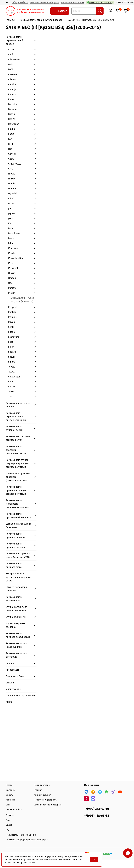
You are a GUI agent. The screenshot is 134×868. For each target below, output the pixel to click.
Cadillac (13, 84)
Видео (9, 825)
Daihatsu (13, 104)
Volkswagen (14, 377)
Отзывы (10, 815)
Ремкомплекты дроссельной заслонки (18, 516)
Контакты (10, 800)
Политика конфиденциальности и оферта (27, 840)
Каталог (60, 11)
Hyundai (13, 194)
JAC (10, 208)
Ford (11, 144)
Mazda (12, 253)
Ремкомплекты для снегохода (16, 655)
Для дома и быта (15, 676)
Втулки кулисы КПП (17, 617)
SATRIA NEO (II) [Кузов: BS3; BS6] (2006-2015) (23, 300)
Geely (11, 159)
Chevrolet (13, 74)
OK (94, 859)
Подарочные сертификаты (21, 695)
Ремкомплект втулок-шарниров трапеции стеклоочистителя (18, 463)
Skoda (11, 332)
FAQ (8, 830)
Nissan (12, 273)
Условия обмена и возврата (48, 805)
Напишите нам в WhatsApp (100, 2)
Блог (8, 820)
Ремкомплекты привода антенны (16, 545)
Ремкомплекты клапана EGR (14, 599)
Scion (11, 347)
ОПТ (8, 805)
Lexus (11, 238)
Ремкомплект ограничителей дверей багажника (16, 417)
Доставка (10, 790)
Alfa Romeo (14, 59)
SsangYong (14, 337)
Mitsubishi (14, 268)
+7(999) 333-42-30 (125, 2)
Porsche (12, 288)
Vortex (12, 387)
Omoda (12, 278)
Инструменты (13, 689)
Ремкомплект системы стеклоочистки (18, 438)
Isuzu (11, 203)
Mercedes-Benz (16, 258)
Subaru (12, 352)
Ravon (11, 322)
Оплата (9, 795)
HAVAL (12, 174)
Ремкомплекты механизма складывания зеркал (17, 504)
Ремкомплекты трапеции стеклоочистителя (16, 450)
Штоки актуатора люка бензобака (18, 526)
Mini (10, 263)
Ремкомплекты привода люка (14, 565)
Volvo (11, 382)
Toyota (12, 367)
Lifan (11, 243)
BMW (11, 69)
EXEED (12, 129)
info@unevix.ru (20, 2)
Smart (11, 362)
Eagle (11, 134)
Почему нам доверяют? (46, 800)
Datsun (12, 114)
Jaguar (12, 213)
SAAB (11, 327)
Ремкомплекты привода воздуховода (18, 635)
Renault (12, 317)
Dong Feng (14, 124)
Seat (11, 342)
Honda (12, 184)
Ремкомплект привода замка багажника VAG (18, 555)
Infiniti (12, 199)
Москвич (13, 248)
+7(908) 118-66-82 (97, 816)
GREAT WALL (15, 164)
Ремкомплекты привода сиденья (15, 535)
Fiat (10, 149)
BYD (10, 64)
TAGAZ (11, 372)
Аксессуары (12, 670)
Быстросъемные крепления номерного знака (18, 577)
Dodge (12, 119)
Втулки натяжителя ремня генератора (17, 609)
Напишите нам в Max (73, 2)
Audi (11, 54)
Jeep (11, 218)
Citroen (12, 79)
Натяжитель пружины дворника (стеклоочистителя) (18, 477)
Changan (13, 89)
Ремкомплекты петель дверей (18, 405)
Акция (9, 702)
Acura (11, 49)
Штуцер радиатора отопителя (16, 589)
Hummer (13, 189)
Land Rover (14, 233)
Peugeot (13, 307)
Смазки (10, 683)
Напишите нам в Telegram (45, 2)
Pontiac (12, 312)
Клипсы (10, 663)
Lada (11, 228)
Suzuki (12, 357)
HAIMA (12, 179)
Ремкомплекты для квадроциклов (16, 645)
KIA (10, 223)
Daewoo (12, 109)
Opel (11, 283)
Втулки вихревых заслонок (15, 625)
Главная (10, 20)
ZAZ (10, 397)
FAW (10, 139)
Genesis (12, 154)
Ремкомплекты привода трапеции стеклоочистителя (16, 490)
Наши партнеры (42, 785)
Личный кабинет (42, 795)
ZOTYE (11, 392)
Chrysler (13, 94)
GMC (10, 169)
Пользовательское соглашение (21, 835)
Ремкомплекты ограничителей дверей (41, 20)
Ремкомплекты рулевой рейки (14, 428)
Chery (11, 99)
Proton (12, 293)
